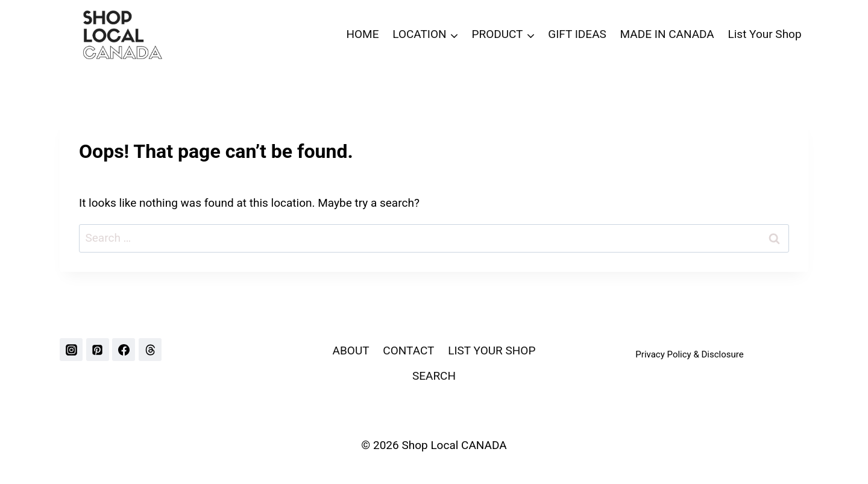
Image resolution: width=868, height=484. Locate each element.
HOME (362, 34)
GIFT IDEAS (577, 34)
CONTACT (408, 350)
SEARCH (434, 376)
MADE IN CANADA (667, 34)
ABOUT (351, 350)
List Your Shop (765, 34)
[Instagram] (71, 350)
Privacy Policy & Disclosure (689, 354)
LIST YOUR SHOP (492, 350)
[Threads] (150, 350)
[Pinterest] (98, 350)
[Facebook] (124, 350)
